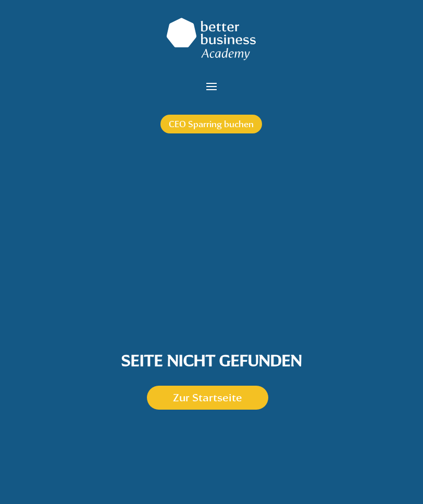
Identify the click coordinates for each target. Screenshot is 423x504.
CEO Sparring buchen (211, 124)
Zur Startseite (208, 397)
